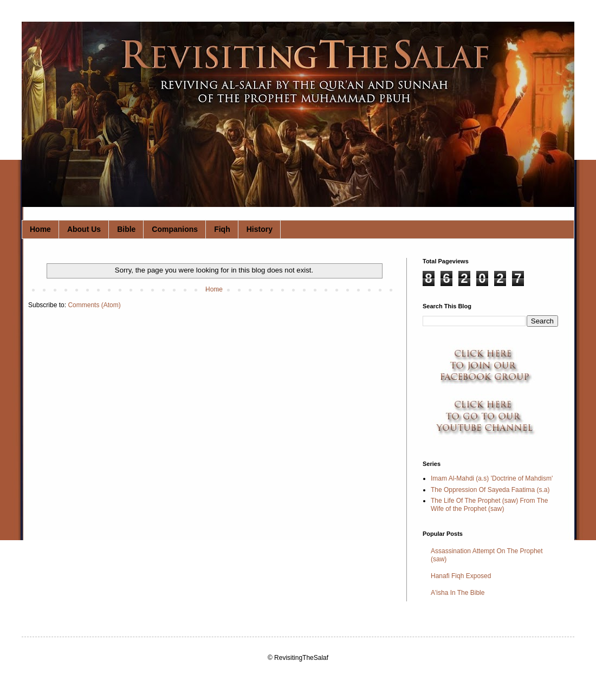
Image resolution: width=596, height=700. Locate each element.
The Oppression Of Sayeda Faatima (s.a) (490, 490)
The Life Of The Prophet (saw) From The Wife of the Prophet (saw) (489, 504)
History (260, 229)
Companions (175, 229)
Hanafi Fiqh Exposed (461, 576)
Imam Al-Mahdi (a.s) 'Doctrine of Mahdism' (492, 478)
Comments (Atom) (94, 305)
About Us (84, 229)
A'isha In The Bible (458, 593)
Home (40, 229)
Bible (126, 229)
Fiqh (222, 229)
